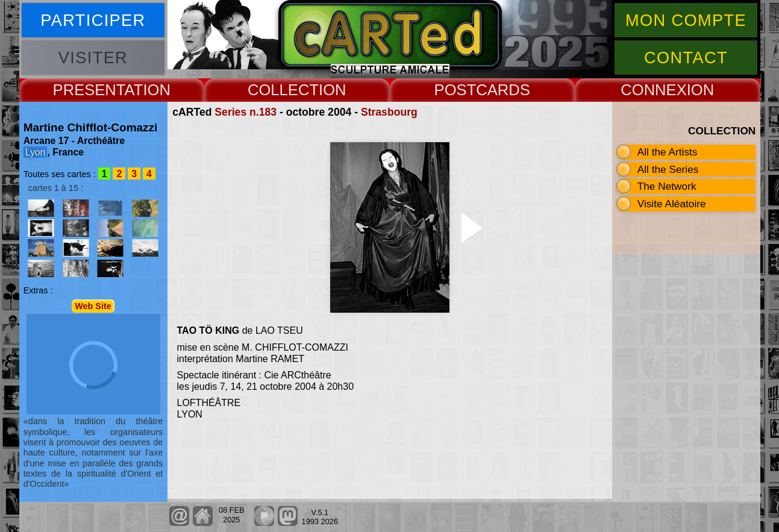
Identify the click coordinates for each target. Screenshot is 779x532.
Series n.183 (246, 112)
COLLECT (283, 90)
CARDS (503, 90)
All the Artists (668, 152)
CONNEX (654, 90)
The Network (667, 186)
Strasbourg (389, 112)
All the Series (668, 169)
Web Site (93, 306)
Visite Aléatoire (672, 204)
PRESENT (89, 90)
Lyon (36, 152)
